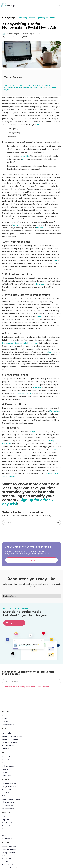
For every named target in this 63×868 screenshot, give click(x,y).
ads (38, 124)
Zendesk (39, 316)
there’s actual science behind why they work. (20, 343)
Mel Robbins (54, 411)
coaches (53, 449)
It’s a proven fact (36, 432)
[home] (8, 5)
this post (40, 228)
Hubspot (49, 352)
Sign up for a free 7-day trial (29, 502)
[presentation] (19, 533)
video (24, 159)
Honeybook (40, 284)
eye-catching (25, 156)
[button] (60, 5)
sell (39, 198)
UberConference (24, 393)
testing (15, 225)
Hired (55, 260)
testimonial (37, 387)
